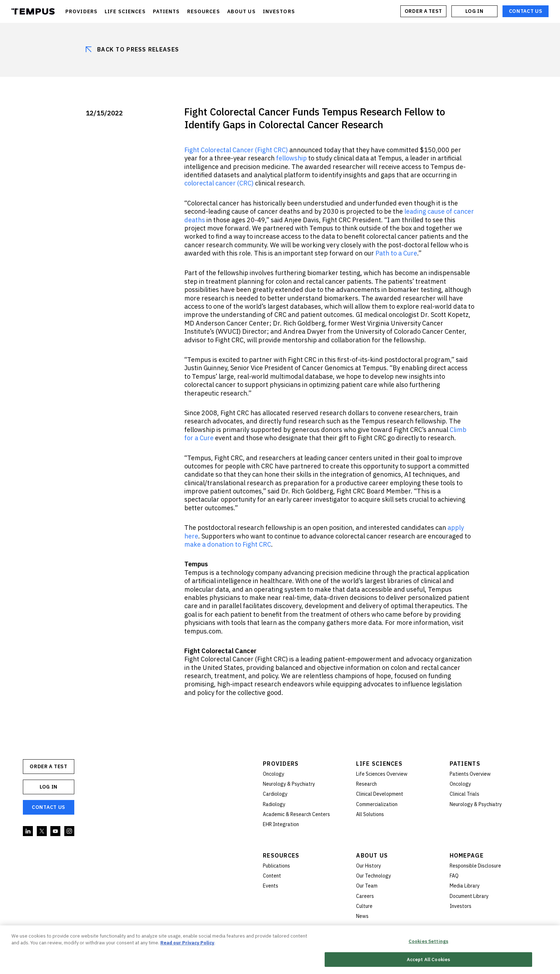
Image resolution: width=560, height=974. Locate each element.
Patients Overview (470, 774)
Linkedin (28, 831)
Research (366, 784)
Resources (281, 855)
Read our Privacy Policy (187, 944)
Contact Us (526, 11)
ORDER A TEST (423, 11)
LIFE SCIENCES (125, 11)
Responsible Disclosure (475, 866)
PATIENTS (166, 11)
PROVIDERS (81, 11)
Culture (364, 906)
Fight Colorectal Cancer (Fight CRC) (236, 150)
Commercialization (377, 804)
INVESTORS (279, 11)
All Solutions (370, 814)
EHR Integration (281, 824)
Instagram (70, 831)
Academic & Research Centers (296, 814)
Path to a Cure (396, 253)
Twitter (42, 831)
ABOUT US (241, 11)
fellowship (291, 158)
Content (272, 876)
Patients (465, 764)
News (362, 916)
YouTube (56, 831)
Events (271, 886)
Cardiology (275, 794)
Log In (474, 11)
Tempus (33, 11)
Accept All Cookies (428, 960)
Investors (461, 906)
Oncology (274, 774)
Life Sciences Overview (382, 774)
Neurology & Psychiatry (289, 784)
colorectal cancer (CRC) (219, 183)
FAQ (454, 876)
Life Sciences (379, 764)
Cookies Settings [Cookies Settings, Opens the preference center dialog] (428, 942)
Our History (369, 866)
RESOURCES (204, 11)
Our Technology (374, 876)
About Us (372, 855)
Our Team (367, 886)
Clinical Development (380, 794)
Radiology (274, 804)
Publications (276, 866)
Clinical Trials (464, 794)
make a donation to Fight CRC (228, 544)
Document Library (469, 896)
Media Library (465, 886)
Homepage (467, 855)
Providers (281, 764)
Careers (365, 896)
